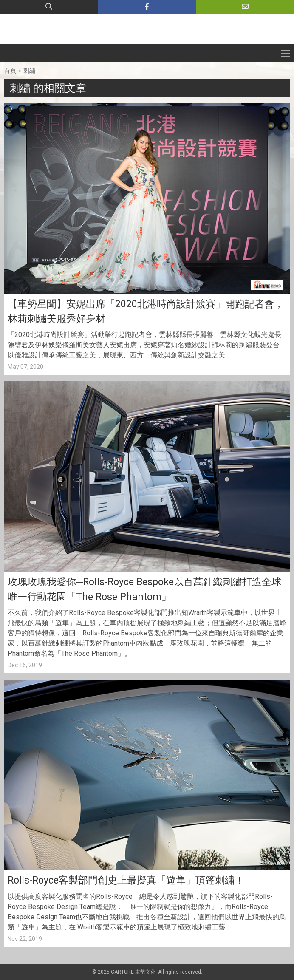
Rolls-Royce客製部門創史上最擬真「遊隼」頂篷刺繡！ (126, 880)
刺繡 (29, 71)
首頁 (10, 71)
